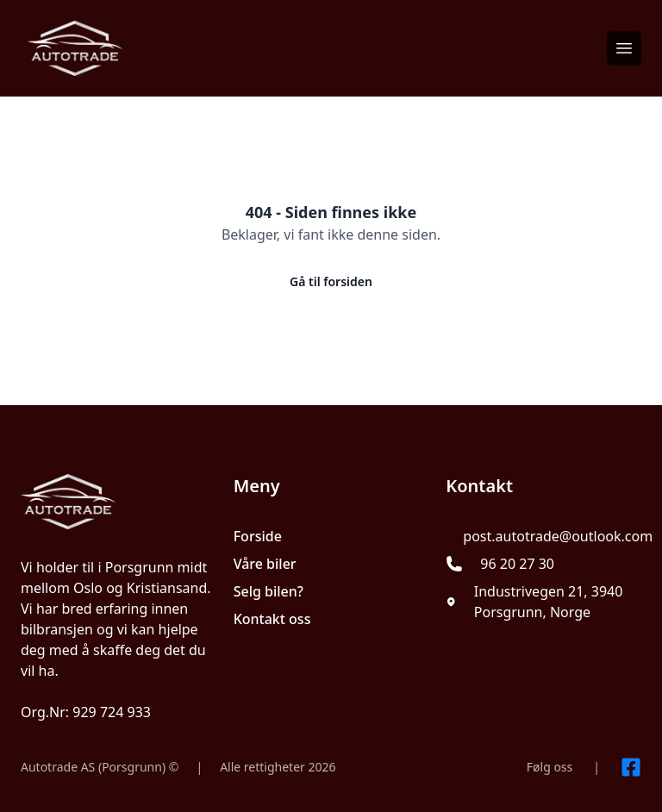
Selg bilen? (269, 591)
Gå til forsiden (331, 281)
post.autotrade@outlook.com (558, 536)
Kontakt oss (272, 619)
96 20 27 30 (517, 564)
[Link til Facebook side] (631, 767)
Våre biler (265, 564)
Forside (258, 536)
